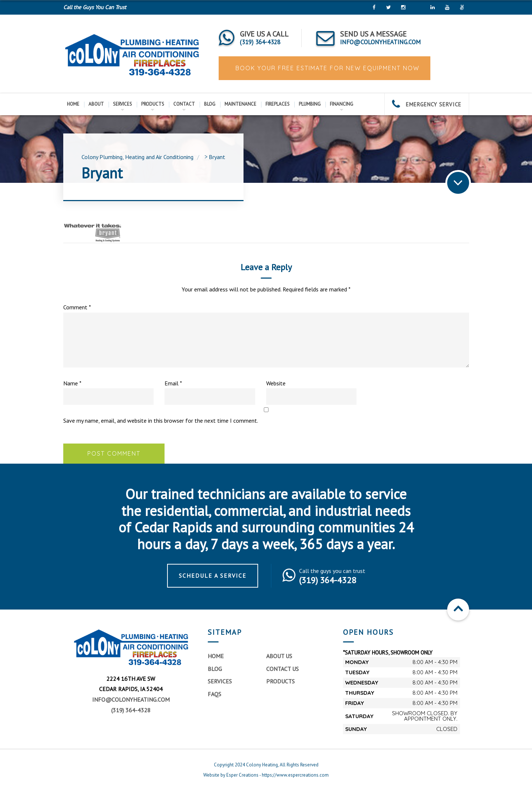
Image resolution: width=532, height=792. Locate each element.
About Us (279, 656)
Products (153, 104)
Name (72, 383)
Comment (77, 307)
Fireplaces (278, 104)
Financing (342, 104)
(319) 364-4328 (131, 710)
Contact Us (282, 669)
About (96, 104)
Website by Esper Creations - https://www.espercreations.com (266, 775)
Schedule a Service (213, 576)
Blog (210, 104)
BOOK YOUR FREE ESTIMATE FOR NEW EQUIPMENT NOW (326, 68)
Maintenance (240, 104)
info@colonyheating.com (131, 699)
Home (73, 104)
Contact (184, 104)
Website (276, 383)
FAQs (214, 694)
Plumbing (310, 104)
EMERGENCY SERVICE (427, 104)
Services (122, 104)
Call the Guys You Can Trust (95, 7)
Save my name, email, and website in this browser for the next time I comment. (161, 420)
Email (173, 383)
